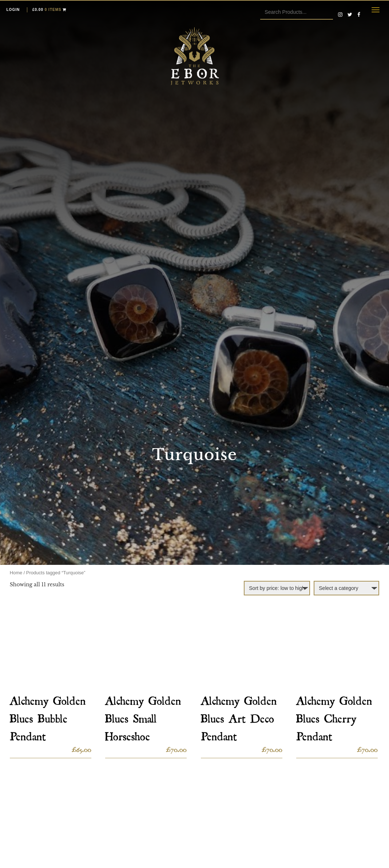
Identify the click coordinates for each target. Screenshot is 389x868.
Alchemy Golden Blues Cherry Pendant (334, 716)
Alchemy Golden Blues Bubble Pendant (48, 716)
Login (13, 10)
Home (16, 573)
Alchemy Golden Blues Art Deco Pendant (239, 716)
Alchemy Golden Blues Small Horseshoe (143, 716)
